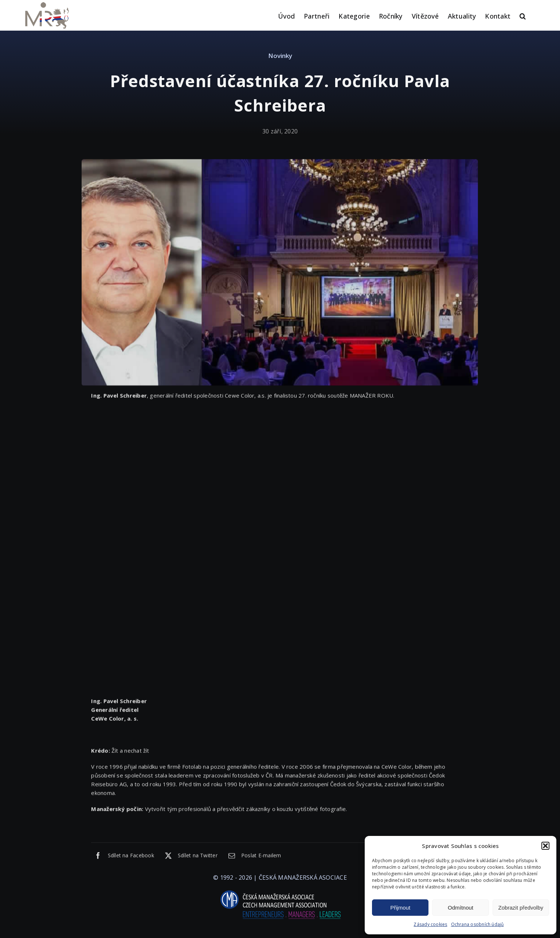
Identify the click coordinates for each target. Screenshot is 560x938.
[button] (545, 846)
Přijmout (400, 908)
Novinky (280, 56)
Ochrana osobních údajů (477, 924)
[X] (189, 857)
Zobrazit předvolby (521, 908)
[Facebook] (122, 857)
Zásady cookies (430, 924)
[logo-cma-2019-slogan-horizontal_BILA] (280, 891)
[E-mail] (253, 857)
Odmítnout (461, 908)
